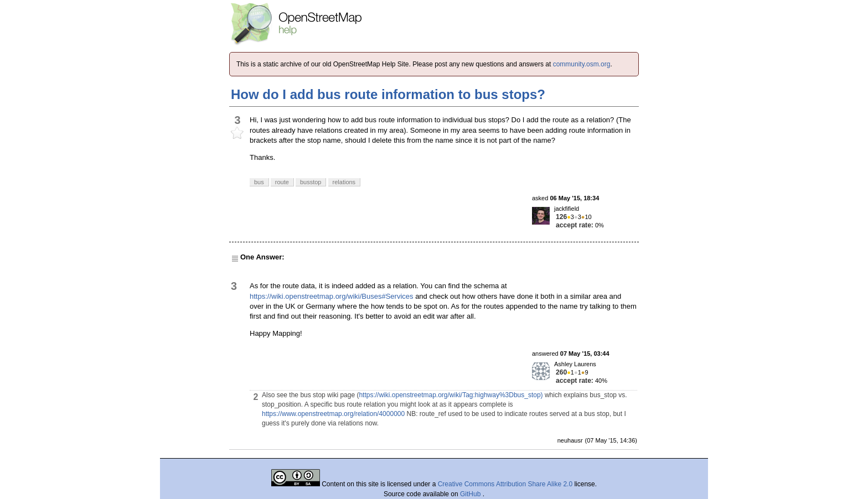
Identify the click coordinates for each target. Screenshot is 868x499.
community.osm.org (582, 64)
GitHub (471, 494)
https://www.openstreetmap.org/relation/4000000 (333, 414)
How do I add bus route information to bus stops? (388, 94)
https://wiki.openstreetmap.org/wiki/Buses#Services (332, 296)
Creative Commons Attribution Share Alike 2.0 (505, 484)
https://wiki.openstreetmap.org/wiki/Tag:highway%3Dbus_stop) (451, 395)
